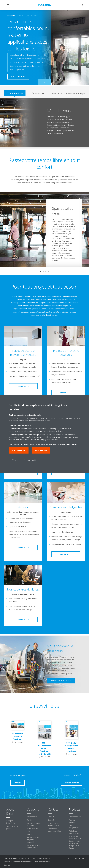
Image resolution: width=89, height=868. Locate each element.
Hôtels (30, 834)
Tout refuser (41, 450)
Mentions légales (25, 858)
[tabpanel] (44, 123)
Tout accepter (19, 450)
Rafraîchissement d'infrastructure (34, 846)
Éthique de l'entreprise (43, 862)
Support (51, 820)
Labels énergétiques (74, 827)
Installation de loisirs (32, 830)
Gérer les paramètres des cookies (25, 460)
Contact (51, 817)
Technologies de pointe (12, 827)
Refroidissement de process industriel (33, 840)
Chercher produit (75, 817)
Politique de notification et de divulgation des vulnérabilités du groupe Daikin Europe (75, 842)
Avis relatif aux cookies (41, 858)
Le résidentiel (32, 817)
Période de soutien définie (74, 832)
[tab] (15, 93)
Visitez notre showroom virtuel (55, 830)
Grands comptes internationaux (54, 824)
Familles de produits (73, 821)
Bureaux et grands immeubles (34, 824)
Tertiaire (30, 820)
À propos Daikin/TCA (10, 822)
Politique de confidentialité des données (18, 862)
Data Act (7, 865)
